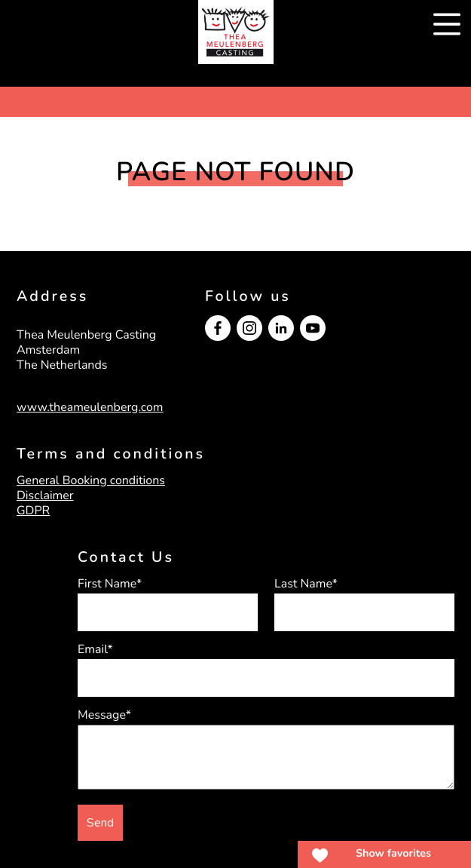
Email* (95, 649)
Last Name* (306, 584)
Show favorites (393, 854)
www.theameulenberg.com (90, 407)
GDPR (33, 511)
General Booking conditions (91, 480)
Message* (104, 715)
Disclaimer (45, 495)
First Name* (110, 584)
